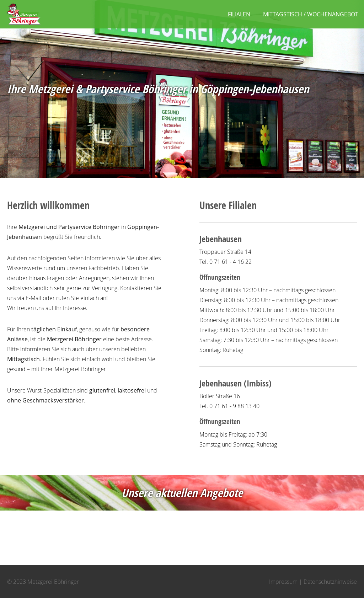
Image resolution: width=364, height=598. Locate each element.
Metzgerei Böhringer (24, 14)
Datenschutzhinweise (330, 582)
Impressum (283, 582)
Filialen (239, 14)
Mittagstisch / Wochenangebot (311, 14)
